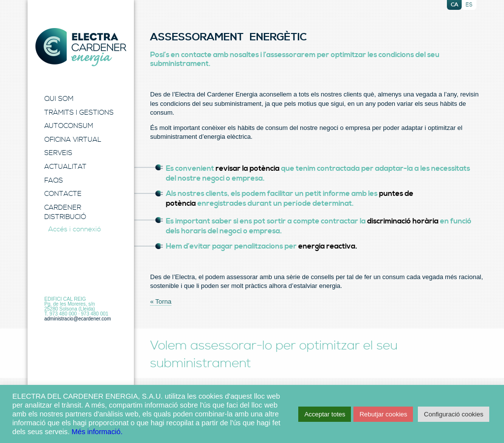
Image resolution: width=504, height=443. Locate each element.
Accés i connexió (75, 229)
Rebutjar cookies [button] (383, 414)
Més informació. (97, 432)
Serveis (58, 153)
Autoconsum (69, 126)
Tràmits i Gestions (79, 113)
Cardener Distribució (65, 213)
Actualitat (65, 167)
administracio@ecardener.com (78, 319)
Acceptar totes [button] (325, 414)
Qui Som (59, 99)
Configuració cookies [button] (454, 414)
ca (455, 5)
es (469, 5)
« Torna (161, 301)
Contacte (63, 194)
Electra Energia (81, 47)
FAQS (54, 181)
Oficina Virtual (73, 140)
